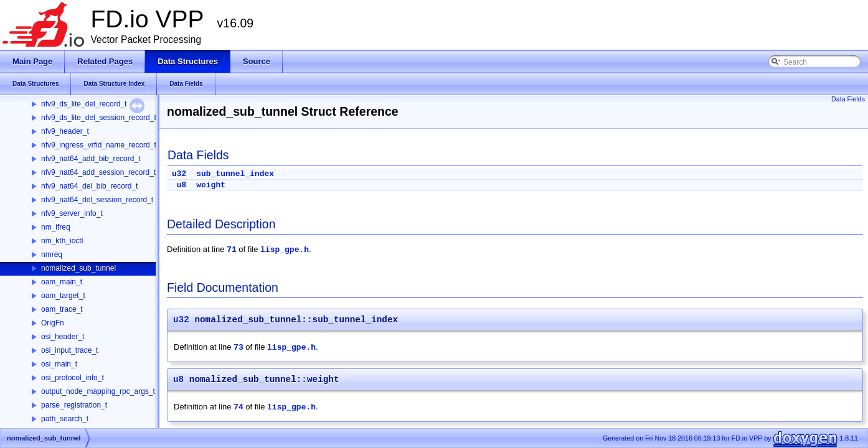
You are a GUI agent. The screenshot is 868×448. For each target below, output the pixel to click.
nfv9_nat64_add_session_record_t (98, 172)
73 (238, 348)
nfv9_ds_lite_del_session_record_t (99, 118)
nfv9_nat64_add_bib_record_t (91, 159)
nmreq (52, 254)
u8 (182, 185)
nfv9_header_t (65, 131)
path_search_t (65, 419)
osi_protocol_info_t (73, 378)
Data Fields (848, 99)
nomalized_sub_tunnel (78, 268)
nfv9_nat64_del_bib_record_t (89, 186)
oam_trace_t (62, 309)
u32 (179, 174)
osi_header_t (63, 337)
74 (238, 407)
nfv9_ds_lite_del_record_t (84, 104)
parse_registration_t (74, 405)
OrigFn (53, 323)
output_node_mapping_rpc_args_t (98, 391)
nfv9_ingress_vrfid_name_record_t (99, 145)
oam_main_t (62, 282)
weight (211, 185)
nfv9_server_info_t (72, 213)
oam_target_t (63, 296)
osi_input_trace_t (69, 350)
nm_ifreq (56, 227)
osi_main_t (59, 364)
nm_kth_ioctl (62, 241)
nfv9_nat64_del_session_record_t (97, 200)
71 (232, 250)
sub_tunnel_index (235, 174)
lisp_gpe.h (285, 250)
